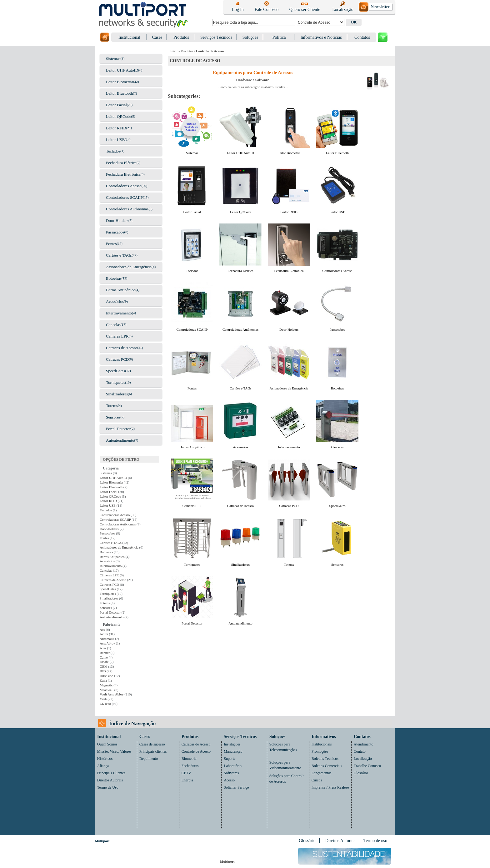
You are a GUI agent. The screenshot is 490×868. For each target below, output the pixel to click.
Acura (104, 634)
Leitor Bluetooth (119, 93)
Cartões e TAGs (119, 255)
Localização (343, 10)
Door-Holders (117, 221)
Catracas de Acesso (122, 348)
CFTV (186, 773)
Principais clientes (153, 751)
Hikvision (106, 676)
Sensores (113, 417)
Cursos (317, 780)
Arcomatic (107, 639)
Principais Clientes (111, 773)
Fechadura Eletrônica (123, 174)
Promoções (320, 751)
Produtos (181, 37)
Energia (187, 780)
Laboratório (233, 766)
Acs (102, 630)
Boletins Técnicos (325, 759)
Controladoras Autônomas (127, 209)
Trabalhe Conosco (367, 766)
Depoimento (149, 759)
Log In (238, 10)
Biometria (189, 759)
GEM (103, 666)
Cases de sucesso (152, 744)
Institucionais (322, 744)
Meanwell (107, 690)
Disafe (104, 662)
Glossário (361, 773)
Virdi (103, 699)
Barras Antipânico (121, 290)
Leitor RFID (116, 128)
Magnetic (106, 685)
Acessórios (115, 301)
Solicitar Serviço (236, 787)
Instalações (232, 744)
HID (103, 671)
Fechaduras (190, 766)
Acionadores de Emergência (129, 267)
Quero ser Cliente (305, 10)
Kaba (103, 680)
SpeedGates (115, 371)
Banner (105, 653)
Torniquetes (115, 382)
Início (174, 51)
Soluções (250, 37)
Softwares (231, 773)
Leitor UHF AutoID (122, 70)
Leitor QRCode (119, 116)
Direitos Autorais (110, 780)
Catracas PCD (117, 359)
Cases (157, 37)
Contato (360, 751)
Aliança (103, 766)
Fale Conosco (267, 10)
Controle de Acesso (196, 751)
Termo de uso (375, 841)
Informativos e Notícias (321, 37)
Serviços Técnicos (216, 37)
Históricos (105, 759)
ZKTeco (105, 704)
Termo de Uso (108, 787)
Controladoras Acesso (124, 186)
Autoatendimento (120, 440)
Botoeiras (114, 278)
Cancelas (113, 325)
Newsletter (380, 7)
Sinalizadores (117, 394)
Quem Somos (107, 744)
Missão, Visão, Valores (114, 751)
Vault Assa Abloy (112, 694)
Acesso (229, 780)
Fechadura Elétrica (121, 163)
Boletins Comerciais (327, 766)
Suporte (230, 759)
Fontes (111, 244)
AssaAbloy (107, 643)
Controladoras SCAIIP (124, 197)
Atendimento (364, 744)
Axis (103, 648)
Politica (279, 37)
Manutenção (233, 751)
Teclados (113, 151)
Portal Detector (118, 429)
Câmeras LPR (117, 336)
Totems (112, 406)
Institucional (129, 37)
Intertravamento (119, 313)
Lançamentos (322, 773)
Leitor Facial (116, 105)
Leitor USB (115, 140)
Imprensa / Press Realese (330, 787)
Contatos (362, 37)
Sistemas (113, 59)
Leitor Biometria (120, 82)
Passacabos (115, 232)
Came (104, 657)
